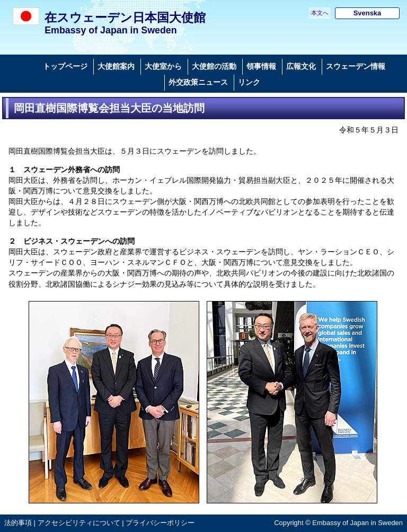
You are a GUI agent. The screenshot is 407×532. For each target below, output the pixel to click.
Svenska (368, 13)
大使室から (163, 66)
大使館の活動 (214, 66)
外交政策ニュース (198, 82)
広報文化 (301, 66)
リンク (249, 82)
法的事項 (18, 523)
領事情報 (261, 66)
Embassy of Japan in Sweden (110, 30)
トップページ (65, 66)
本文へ (320, 13)
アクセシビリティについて (79, 523)
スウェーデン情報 (356, 66)
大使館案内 (116, 66)
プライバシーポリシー (160, 523)
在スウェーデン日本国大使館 (125, 17)
